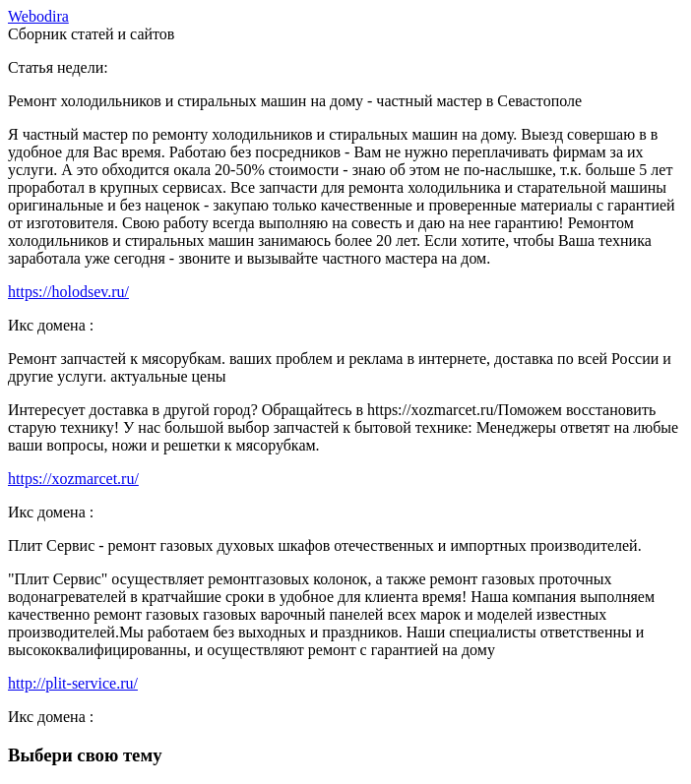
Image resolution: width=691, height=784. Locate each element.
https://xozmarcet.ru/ (73, 479)
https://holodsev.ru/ (68, 292)
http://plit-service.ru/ (73, 683)
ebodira (38, 16)
